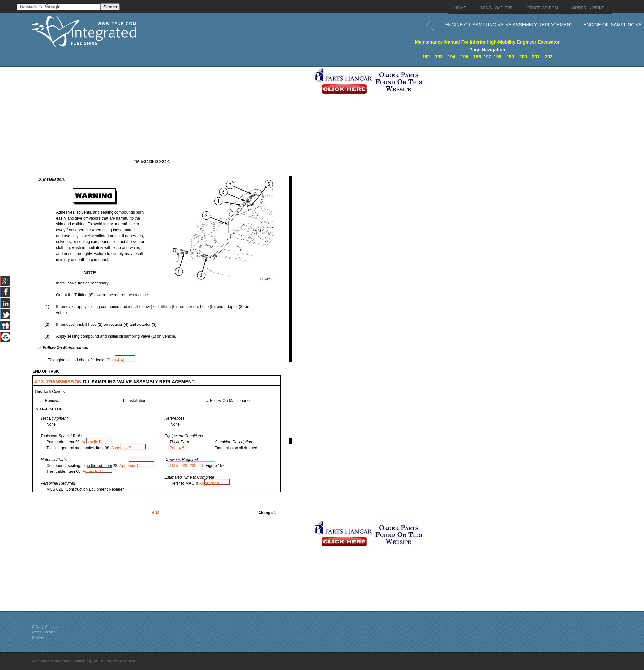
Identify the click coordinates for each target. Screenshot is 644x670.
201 (536, 57)
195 (464, 57)
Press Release (44, 632)
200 (523, 57)
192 (426, 57)
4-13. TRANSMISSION (59, 382)
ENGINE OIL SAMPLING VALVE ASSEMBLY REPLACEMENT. (509, 25)
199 (510, 57)
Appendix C (130, 466)
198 (498, 57)
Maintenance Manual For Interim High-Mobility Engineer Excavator (487, 42)
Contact (38, 638)
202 (549, 57)
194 (452, 57)
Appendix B (92, 442)
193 (439, 57)
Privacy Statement (47, 627)
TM (187, 466)
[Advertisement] (172, 113)
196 (477, 57)
